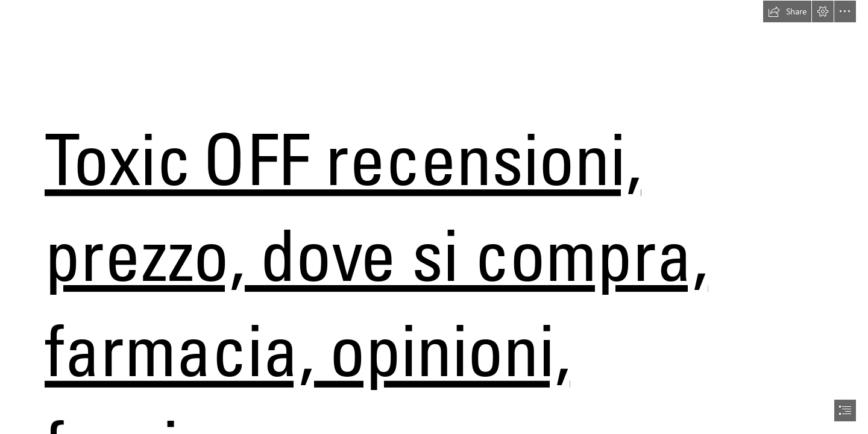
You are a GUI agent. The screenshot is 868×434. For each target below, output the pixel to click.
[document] (434, 217)
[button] (787, 11)
